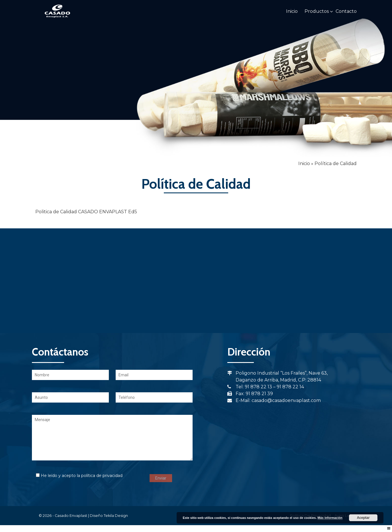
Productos (317, 11)
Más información (330, 518)
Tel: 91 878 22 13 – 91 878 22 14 (266, 387)
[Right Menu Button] (389, 528)
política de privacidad (102, 476)
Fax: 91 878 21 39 (250, 394)
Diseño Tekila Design (109, 516)
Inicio (292, 11)
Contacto (346, 11)
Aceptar (363, 518)
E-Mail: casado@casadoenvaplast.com (274, 400)
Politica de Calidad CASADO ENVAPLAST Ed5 (86, 212)
